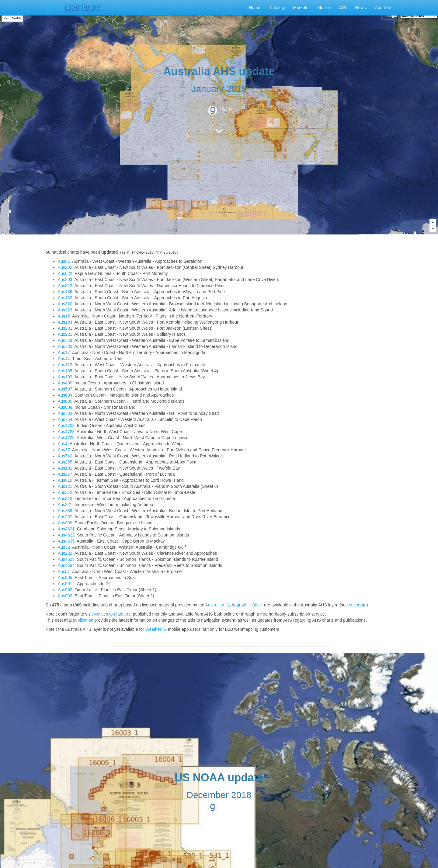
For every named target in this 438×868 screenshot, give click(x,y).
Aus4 (63, 444)
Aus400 (65, 383)
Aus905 (65, 578)
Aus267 (65, 474)
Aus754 (65, 419)
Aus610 (65, 480)
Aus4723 (66, 432)
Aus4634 (66, 565)
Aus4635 (66, 541)
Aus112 (65, 365)
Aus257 (65, 517)
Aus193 (65, 377)
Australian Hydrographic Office (234, 605)
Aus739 (65, 511)
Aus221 (65, 334)
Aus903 (65, 596)
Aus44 (64, 359)
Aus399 (65, 523)
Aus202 (65, 267)
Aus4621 (66, 529)
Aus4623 (66, 559)
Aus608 (65, 407)
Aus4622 (66, 535)
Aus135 (65, 371)
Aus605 (65, 401)
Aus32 (64, 547)
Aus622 (65, 273)
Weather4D (156, 629)
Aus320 (65, 304)
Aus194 (65, 322)
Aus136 (65, 292)
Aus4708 (66, 425)
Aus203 (65, 279)
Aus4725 (66, 438)
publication (83, 620)
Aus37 (64, 450)
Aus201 (65, 328)
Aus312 (65, 492)
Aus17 (64, 352)
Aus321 (65, 505)
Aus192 (65, 468)
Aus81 (64, 261)
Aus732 (65, 413)
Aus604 (65, 395)
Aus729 (65, 340)
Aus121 (65, 486)
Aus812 (65, 286)
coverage (358, 605)
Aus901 (65, 584)
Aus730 (65, 346)
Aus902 (65, 590)
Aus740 (65, 456)
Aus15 (64, 316)
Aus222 (65, 553)
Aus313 (65, 498)
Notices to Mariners (112, 614)
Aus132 (65, 298)
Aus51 (64, 571)
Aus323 (65, 310)
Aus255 (65, 462)
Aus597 (65, 389)
